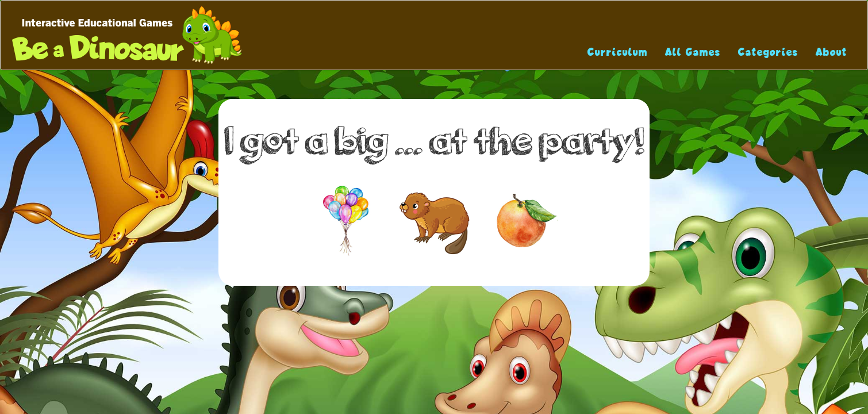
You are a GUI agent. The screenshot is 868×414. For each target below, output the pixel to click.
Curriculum (618, 52)
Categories (768, 52)
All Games (693, 52)
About (831, 52)
